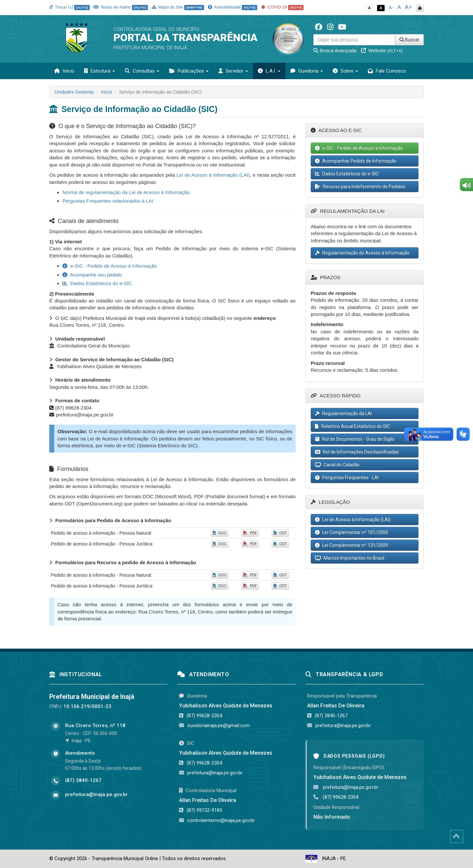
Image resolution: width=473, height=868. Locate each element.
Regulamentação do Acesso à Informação (362, 253)
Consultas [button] (142, 71)
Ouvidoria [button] (307, 71)
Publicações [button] (189, 71)
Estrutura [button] (100, 71)
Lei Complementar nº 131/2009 (351, 545)
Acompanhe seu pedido (92, 275)
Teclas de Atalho (121, 7)
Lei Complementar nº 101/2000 (351, 532)
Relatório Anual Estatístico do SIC (352, 426)
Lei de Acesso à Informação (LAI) (213, 175)
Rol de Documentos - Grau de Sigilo (355, 439)
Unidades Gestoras (74, 92)
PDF (250, 533)
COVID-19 (282, 7)
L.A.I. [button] (269, 71)
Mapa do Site (178, 7)
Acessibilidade (233, 7)
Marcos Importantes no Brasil (350, 558)
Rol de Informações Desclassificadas (357, 452)
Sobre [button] (345, 71)
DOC (220, 533)
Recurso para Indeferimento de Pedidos (360, 187)
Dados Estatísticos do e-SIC (97, 283)
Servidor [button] (233, 71)
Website (382, 50)
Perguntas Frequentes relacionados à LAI (108, 201)
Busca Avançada (335, 50)
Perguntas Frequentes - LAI (347, 478)
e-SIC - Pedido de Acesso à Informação (110, 266)
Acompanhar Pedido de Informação (356, 161)
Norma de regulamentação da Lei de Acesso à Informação (126, 192)
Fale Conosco (387, 71)
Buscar (409, 40)
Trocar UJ (69, 7)
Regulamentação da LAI (343, 413)
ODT (280, 533)
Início (64, 71)
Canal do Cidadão (337, 465)
